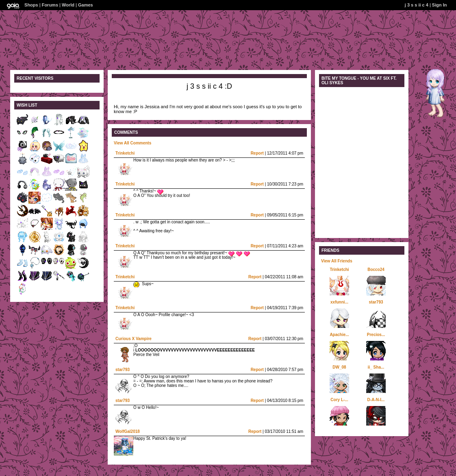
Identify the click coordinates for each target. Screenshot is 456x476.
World (68, 5)
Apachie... (339, 335)
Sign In (440, 5)
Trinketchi (125, 153)
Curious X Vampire (134, 339)
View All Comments (132, 143)
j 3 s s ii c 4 (417, 5)
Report (257, 153)
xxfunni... (339, 302)
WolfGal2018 (128, 431)
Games (86, 5)
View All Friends (337, 261)
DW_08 (339, 367)
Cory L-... (339, 400)
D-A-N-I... (376, 400)
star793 (123, 370)
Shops (31, 5)
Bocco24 (376, 270)
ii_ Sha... (376, 367)
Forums (50, 5)
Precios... (376, 335)
